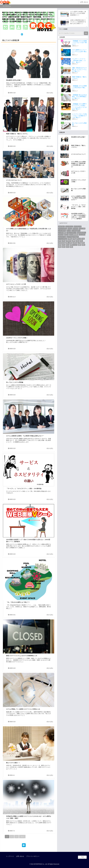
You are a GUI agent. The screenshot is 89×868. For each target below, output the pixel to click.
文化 (64, 245)
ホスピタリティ (81, 233)
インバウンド (69, 226)
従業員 (75, 243)
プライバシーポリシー (33, 856)
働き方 (79, 239)
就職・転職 (69, 243)
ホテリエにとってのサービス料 (16, 284)
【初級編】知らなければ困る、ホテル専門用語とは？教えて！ (79, 97)
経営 (64, 247)
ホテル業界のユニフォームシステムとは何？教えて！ (79, 52)
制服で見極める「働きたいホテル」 (17, 134)
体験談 (70, 239)
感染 (83, 243)
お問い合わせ (84, 2)
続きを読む (50, 93)
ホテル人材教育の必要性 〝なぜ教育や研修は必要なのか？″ (25, 436)
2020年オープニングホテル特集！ (17, 338)
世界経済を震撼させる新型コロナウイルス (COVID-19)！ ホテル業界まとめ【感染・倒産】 (29, 817)
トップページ (10, 856)
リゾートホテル (63, 239)
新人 (67, 245)
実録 (77, 241)
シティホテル (62, 231)
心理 (79, 243)
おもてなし (61, 226)
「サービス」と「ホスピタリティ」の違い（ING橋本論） (24, 488)
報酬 (74, 241)
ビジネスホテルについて (14, 180)
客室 (81, 241)
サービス (75, 228)
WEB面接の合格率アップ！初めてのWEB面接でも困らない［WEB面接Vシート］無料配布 (28, 541)
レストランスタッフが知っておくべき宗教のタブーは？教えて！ (79, 116)
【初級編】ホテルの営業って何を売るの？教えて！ (79, 88)
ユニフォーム (62, 237)
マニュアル (82, 235)
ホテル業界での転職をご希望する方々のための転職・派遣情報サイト (78, 13)
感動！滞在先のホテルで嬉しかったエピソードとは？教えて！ (79, 70)
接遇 (60, 245)
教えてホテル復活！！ (13, 763)
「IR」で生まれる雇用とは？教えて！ (18, 602)
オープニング (78, 226)
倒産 (74, 239)
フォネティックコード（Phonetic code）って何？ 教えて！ (79, 61)
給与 (67, 247)
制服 (60, 241)
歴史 (83, 245)
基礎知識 (69, 241)
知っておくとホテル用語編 (15, 382)
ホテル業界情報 (74, 235)
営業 (64, 241)
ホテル (66, 235)
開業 (71, 247)
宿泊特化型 (61, 243)
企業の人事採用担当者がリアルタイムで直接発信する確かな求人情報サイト (78, 22)
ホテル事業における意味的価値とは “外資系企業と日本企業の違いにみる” (29, 230)
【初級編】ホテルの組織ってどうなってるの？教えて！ (79, 43)
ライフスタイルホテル (73, 237)
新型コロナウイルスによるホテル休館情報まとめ (22, 656)
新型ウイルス (74, 245)
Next (22, 837)
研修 (60, 247)
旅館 (80, 245)
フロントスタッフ (71, 233)
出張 (83, 239)
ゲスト (70, 228)
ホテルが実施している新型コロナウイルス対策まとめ (23, 709)
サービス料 (82, 228)
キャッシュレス (63, 228)
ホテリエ (61, 235)
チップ (69, 231)
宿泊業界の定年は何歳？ (14, 80)
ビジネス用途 (62, 233)
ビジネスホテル (76, 231)
